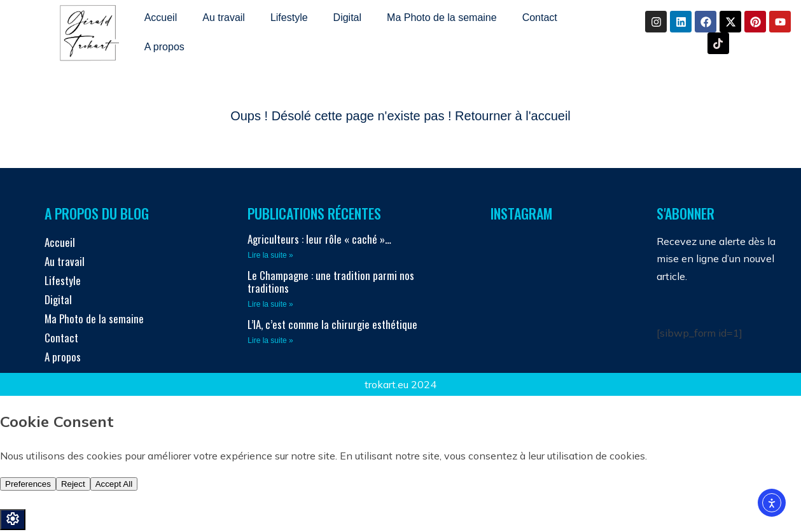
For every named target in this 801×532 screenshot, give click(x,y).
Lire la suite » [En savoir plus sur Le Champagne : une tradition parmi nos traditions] (270, 304)
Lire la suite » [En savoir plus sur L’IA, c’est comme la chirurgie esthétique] (270, 340)
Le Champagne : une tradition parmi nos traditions (331, 282)
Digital (347, 17)
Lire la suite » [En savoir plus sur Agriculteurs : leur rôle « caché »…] (270, 255)
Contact (540, 17)
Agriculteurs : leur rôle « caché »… (319, 239)
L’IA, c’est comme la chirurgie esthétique (332, 324)
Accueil (161, 17)
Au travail (224, 17)
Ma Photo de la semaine (442, 17)
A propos (164, 47)
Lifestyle (289, 17)
